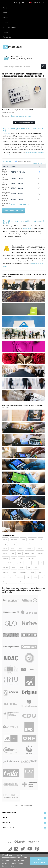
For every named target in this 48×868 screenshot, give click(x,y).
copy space (31, 558)
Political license (5, 200)
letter (14, 558)
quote (23, 539)
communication (8, 563)
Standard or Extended (24, 161)
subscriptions (27, 229)
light (29, 577)
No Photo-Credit (6, 188)
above (22, 582)
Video (5, 13)
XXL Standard (5, 179)
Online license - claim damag (5, 172)
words (27, 563)
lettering (6, 558)
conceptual (23, 572)
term (20, 553)
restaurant (32, 539)
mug (5, 544)
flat (42, 577)
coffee (5, 539)
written (5, 553)
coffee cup (14, 539)
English (35, 3)
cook (13, 549)
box (36, 568)
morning (22, 544)
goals (14, 572)
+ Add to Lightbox (40, 163)
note (34, 563)
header (22, 558)
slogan (22, 568)
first (41, 539)
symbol (19, 563)
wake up (13, 544)
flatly (36, 577)
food (37, 544)
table (11, 577)
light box (6, 572)
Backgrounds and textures (21, 116)
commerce (12, 582)
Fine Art (6, 32)
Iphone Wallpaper (9, 27)
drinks (5, 549)
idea (30, 544)
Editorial (6, 22)
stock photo (16, 110)
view (40, 572)
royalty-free (7, 133)
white (32, 572)
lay (4, 582)
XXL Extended (5, 183)
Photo (5, 8)
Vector (5, 18)
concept (6, 568)
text (13, 553)
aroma (20, 549)
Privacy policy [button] (8, 866)
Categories (7, 37)
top (4, 577)
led (41, 563)
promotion (20, 577)
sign (29, 568)
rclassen (11, 113)
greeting (40, 549)
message (41, 553)
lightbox (30, 582)
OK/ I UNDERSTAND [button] (39, 861)
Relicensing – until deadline (6, 194)
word (14, 568)
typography (30, 549)
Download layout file (24, 122)
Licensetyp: (7, 161)
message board (30, 553)
